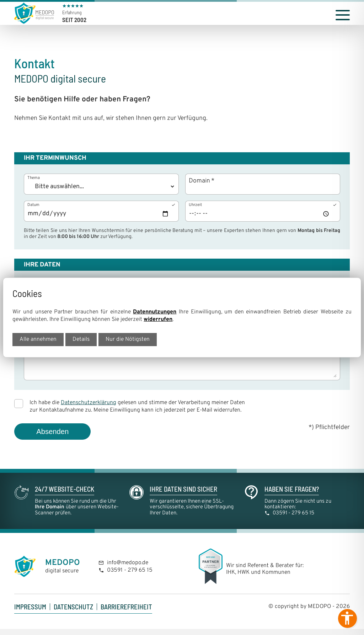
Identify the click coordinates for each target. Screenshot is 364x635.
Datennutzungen (155, 312)
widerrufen (158, 319)
